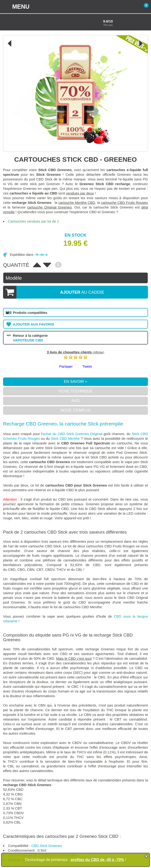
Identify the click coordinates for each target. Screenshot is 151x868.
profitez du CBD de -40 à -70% (97, 860)
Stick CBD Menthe (65, 438)
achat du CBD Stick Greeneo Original (72, 434)
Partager (66, 366)
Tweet (87, 366)
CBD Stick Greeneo (47, 846)
